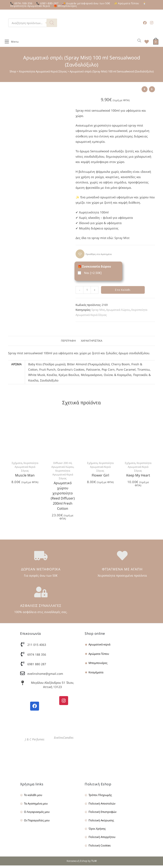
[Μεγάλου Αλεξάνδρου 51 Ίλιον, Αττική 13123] (22, 685)
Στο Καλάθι (123, 292)
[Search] (52, 23)
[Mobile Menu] (12, 43)
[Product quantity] (87, 292)
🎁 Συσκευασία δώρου (94, 269)
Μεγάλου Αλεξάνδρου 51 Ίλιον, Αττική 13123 (53, 687)
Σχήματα (17, 465)
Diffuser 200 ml (62, 465)
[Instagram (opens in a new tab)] (152, 23)
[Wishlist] (145, 43)
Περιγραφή (68, 343)
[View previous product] (145, 92)
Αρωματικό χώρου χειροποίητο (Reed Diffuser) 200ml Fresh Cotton (63, 498)
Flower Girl (100, 478)
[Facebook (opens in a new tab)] (145, 23)
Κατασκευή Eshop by (82, 863)
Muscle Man (25, 478)
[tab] (68, 343)
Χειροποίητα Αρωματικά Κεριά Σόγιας (43, 74)
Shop (13, 74)
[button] (94, 256)
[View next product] (152, 92)
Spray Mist (122, 240)
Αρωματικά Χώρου (118, 312)
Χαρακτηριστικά (92, 343)
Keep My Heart (138, 478)
